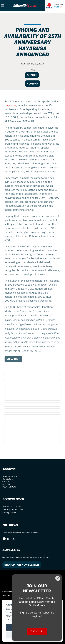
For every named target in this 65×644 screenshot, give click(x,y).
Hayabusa (10, 105)
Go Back (33, 84)
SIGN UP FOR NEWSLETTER (22, 565)
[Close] (58, 578)
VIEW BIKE (13, 359)
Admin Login (6, 595)
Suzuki (32, 75)
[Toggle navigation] (3, 6)
